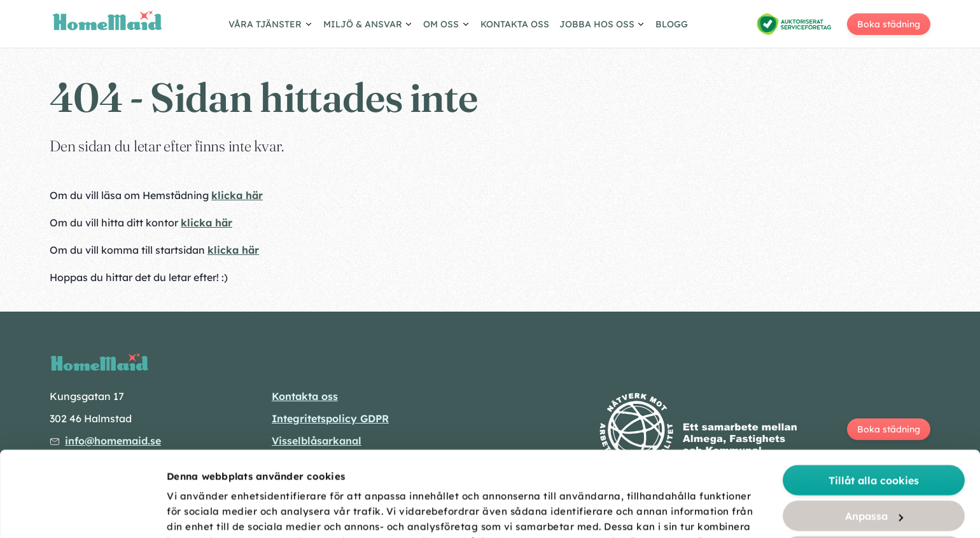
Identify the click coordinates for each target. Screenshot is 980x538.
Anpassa (874, 431)
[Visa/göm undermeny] (271, 26)
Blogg (672, 24)
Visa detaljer (714, 514)
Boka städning (889, 24)
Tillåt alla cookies (874, 395)
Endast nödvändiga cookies (874, 502)
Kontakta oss (515, 24)
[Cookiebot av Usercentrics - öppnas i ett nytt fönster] (82, 513)
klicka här (237, 195)
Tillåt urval (874, 466)
